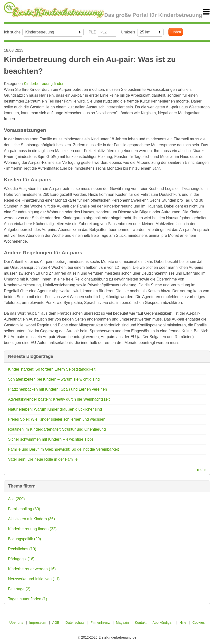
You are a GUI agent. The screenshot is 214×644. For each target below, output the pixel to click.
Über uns (16, 623)
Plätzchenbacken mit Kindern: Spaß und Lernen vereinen (58, 389)
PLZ (92, 32)
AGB (56, 623)
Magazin (122, 623)
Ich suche (12, 32)
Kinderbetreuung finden (44, 84)
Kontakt (141, 623)
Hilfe (183, 623)
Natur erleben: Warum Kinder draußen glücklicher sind (55, 409)
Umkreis (128, 32)
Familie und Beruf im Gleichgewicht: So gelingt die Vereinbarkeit (63, 449)
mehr (202, 470)
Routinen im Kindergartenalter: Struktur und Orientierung (57, 429)
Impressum (38, 623)
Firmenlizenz (100, 623)
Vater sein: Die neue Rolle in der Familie (43, 459)
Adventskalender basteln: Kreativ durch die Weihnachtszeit (59, 399)
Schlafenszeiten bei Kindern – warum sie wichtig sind (54, 379)
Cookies (199, 623)
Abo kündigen (163, 623)
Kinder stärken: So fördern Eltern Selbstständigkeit (52, 369)
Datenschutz (75, 623)
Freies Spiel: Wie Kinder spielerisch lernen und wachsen (57, 419)
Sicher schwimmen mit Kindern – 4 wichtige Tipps (51, 439)
